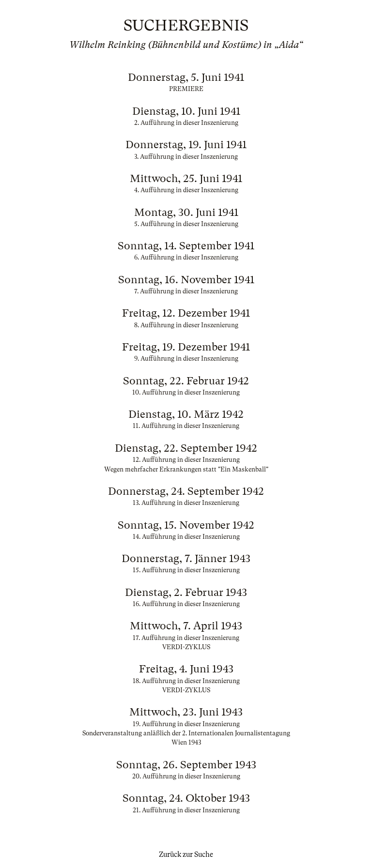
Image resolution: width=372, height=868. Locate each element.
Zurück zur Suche (186, 854)
